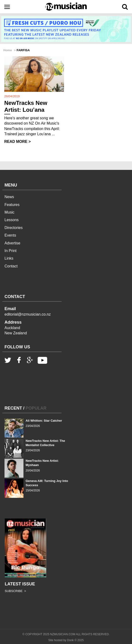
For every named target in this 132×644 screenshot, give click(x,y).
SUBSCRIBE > (15, 591)
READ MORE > (18, 142)
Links (9, 258)
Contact (11, 266)
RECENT (13, 408)
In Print (11, 251)
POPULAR (36, 408)
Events (10, 235)
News (9, 197)
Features (12, 205)
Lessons (12, 220)
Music (9, 212)
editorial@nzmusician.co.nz (28, 314)
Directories (14, 228)
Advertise (12, 243)
